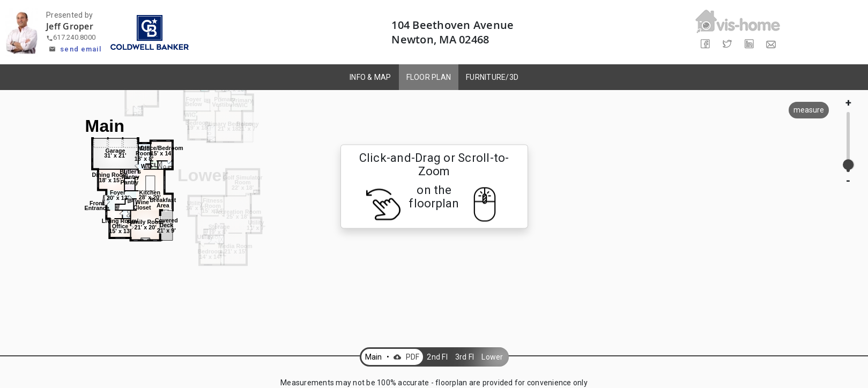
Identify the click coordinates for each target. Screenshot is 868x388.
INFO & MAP (370, 77)
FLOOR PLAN (429, 77)
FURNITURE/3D (492, 77)
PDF (405, 357)
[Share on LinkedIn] (749, 44)
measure (809, 110)
